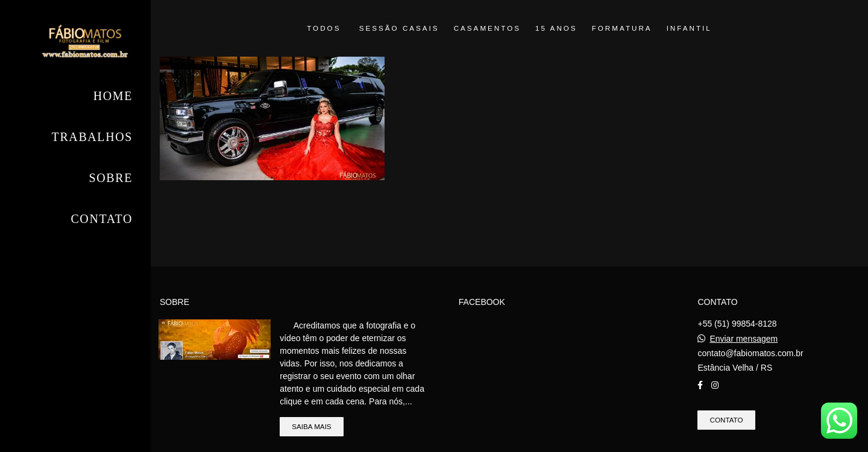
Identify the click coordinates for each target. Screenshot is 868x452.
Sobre (111, 178)
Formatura (622, 28)
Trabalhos (92, 137)
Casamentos (487, 28)
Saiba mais (311, 426)
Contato (102, 219)
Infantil (689, 28)
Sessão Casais (399, 28)
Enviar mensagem (744, 339)
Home (113, 96)
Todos (324, 28)
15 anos (556, 28)
